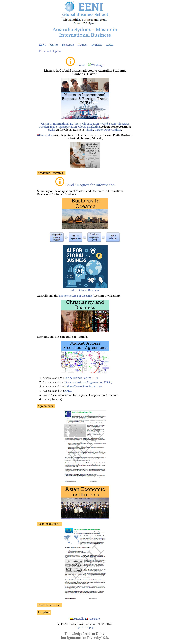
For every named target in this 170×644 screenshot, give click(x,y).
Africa (110, 45)
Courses (83, 45)
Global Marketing (89, 127)
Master (54, 45)
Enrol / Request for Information (90, 185)
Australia (47, 135)
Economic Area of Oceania (75, 296)
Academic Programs (50, 173)
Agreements (45, 406)
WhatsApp (96, 65)
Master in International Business (61, 124)
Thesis (89, 130)
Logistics (97, 45)
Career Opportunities (108, 130)
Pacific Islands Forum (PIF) (81, 378)
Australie (94, 619)
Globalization (90, 124)
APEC (68, 391)
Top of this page (85, 627)
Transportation (67, 127)
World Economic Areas (114, 124)
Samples (43, 613)
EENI (42, 45)
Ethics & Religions (50, 51)
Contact (80, 65)
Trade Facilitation (49, 605)
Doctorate (68, 45)
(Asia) (52, 130)
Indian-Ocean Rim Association (84, 387)
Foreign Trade (48, 127)
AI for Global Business (85, 290)
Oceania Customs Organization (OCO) (88, 382)
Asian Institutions (49, 524)
